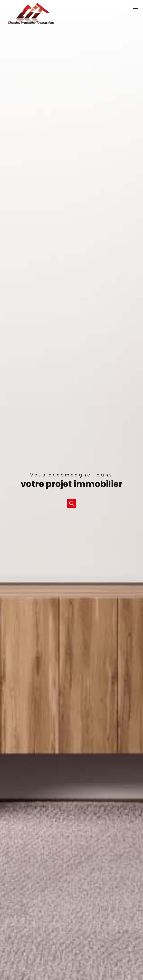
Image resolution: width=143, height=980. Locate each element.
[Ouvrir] (71, 503)
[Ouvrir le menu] (137, 9)
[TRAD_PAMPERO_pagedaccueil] (31, 24)
